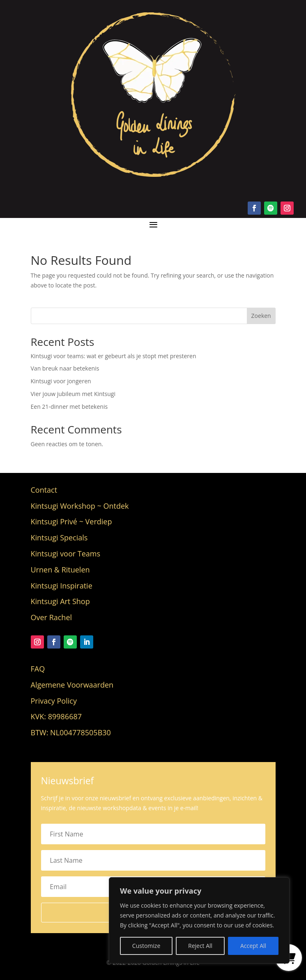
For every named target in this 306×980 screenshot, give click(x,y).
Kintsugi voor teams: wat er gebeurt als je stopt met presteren (114, 356)
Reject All (200, 946)
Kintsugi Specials (59, 537)
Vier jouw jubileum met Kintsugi (73, 394)
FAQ (38, 669)
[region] (199, 920)
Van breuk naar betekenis (65, 368)
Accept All (253, 946)
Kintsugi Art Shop (60, 601)
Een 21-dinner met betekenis (69, 407)
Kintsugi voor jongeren (61, 381)
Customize (146, 946)
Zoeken (261, 316)
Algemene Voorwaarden (72, 685)
